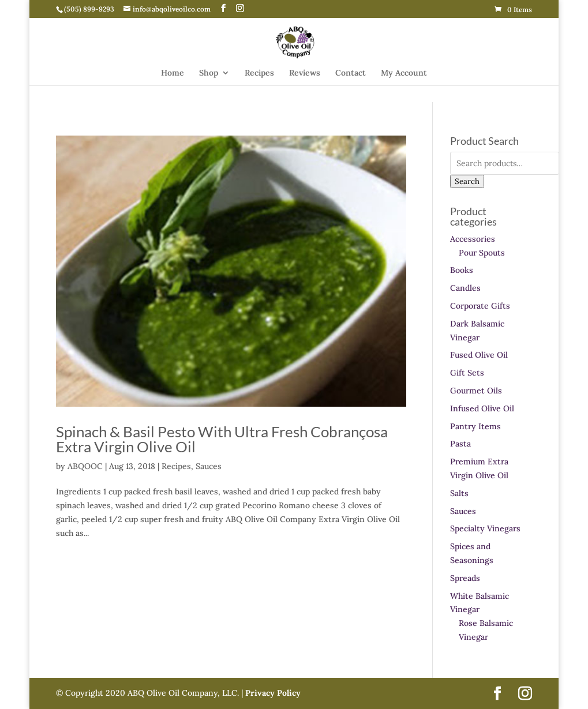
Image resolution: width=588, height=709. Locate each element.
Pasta (460, 444)
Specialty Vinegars (485, 528)
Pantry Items (475, 426)
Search (467, 181)
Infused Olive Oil (482, 408)
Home (173, 73)
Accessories (473, 239)
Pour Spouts (482, 253)
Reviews (305, 73)
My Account (404, 73)
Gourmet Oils (476, 391)
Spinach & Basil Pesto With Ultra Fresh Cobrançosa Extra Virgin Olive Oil (222, 439)
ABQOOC (85, 466)
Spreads (465, 578)
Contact (351, 73)
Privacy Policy (272, 693)
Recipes (259, 73)
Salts (459, 493)
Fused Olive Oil (479, 355)
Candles (465, 288)
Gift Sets (467, 373)
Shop (209, 73)
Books (462, 270)
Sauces (209, 466)
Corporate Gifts (480, 306)
